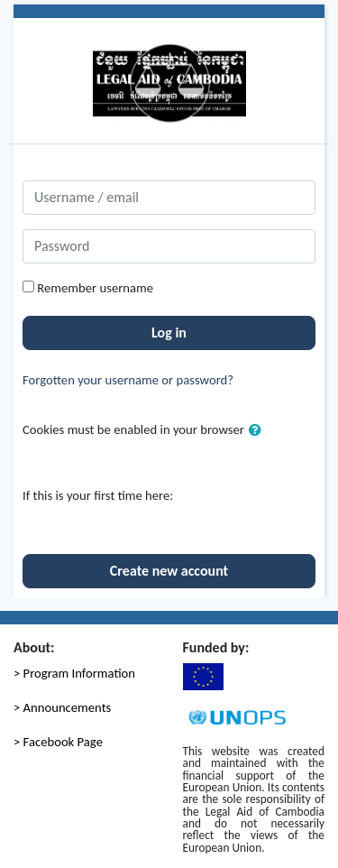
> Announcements (62, 707)
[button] (259, 430)
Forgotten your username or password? (128, 380)
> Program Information (74, 673)
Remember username (95, 288)
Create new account (169, 571)
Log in (169, 332)
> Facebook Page (58, 742)
